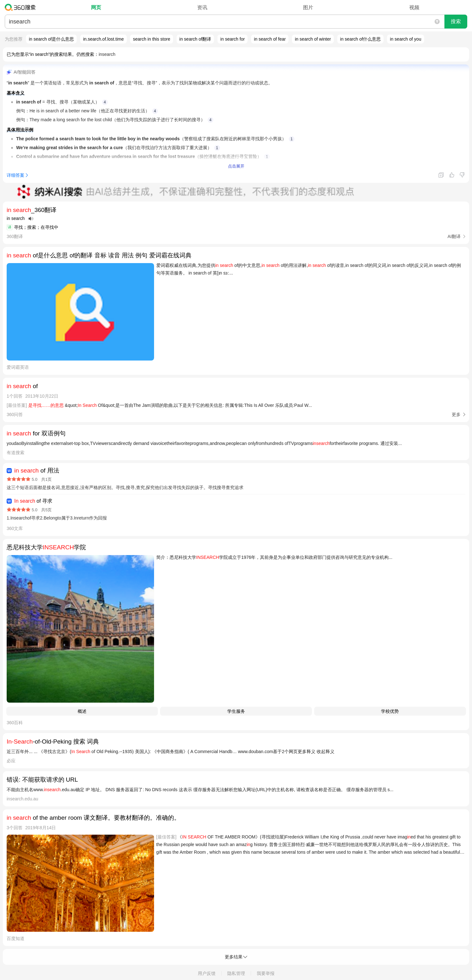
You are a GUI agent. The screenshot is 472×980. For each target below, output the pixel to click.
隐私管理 (236, 973)
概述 (82, 711)
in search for (233, 39)
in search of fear (270, 39)
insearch (107, 54)
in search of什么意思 (360, 39)
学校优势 (390, 711)
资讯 (202, 7)
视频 (414, 7)
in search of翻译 (195, 39)
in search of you (406, 39)
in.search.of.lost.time (103, 39)
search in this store (152, 39)
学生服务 (236, 711)
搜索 (456, 21)
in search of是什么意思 (51, 39)
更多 (456, 414)
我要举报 (266, 973)
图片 (308, 7)
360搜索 (22, 7)
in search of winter (313, 39)
